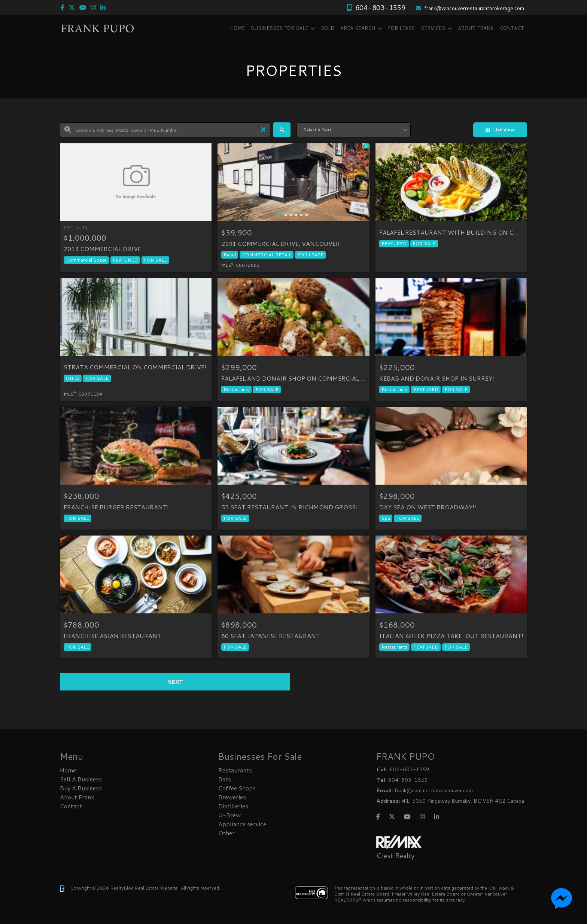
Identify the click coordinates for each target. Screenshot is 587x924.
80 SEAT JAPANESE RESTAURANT (271, 636)
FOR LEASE (401, 28)
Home (237, 28)
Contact (512, 28)
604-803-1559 (380, 7)
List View (500, 130)
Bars (225, 779)
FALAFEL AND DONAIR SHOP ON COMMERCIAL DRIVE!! (293, 378)
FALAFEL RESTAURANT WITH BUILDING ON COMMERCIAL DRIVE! (451, 232)
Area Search (358, 28)
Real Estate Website (156, 888)
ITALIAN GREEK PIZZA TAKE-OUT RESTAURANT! (451, 636)
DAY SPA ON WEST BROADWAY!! (428, 507)
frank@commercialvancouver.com (434, 790)
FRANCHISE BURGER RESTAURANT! (116, 507)
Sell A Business (81, 779)
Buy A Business (81, 788)
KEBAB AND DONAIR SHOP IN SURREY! (437, 378)
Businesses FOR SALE (279, 28)
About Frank (476, 28)
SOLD (328, 28)
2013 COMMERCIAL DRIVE (102, 249)
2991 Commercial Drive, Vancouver (281, 244)
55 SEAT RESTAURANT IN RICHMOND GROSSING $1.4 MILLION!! (293, 507)
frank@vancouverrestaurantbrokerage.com (474, 8)
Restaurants (235, 770)
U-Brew (229, 815)
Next (175, 682)
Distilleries (233, 806)
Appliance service (242, 824)
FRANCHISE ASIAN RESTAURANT (112, 636)
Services (433, 28)
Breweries (232, 797)
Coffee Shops (237, 788)
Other (226, 833)
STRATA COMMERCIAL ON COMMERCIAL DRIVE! (135, 367)
